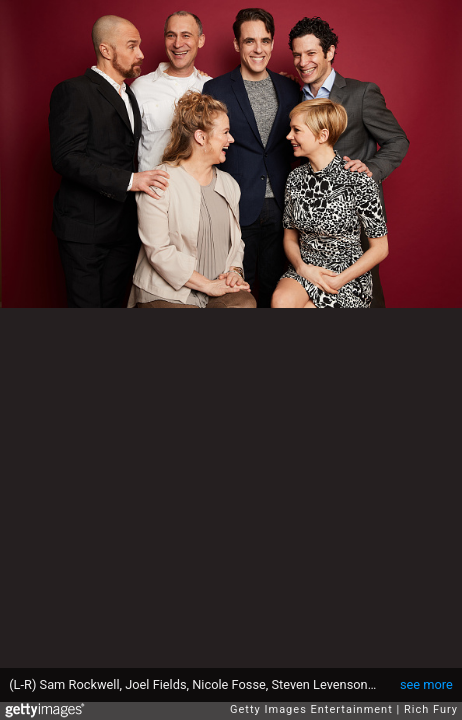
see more (426, 684)
